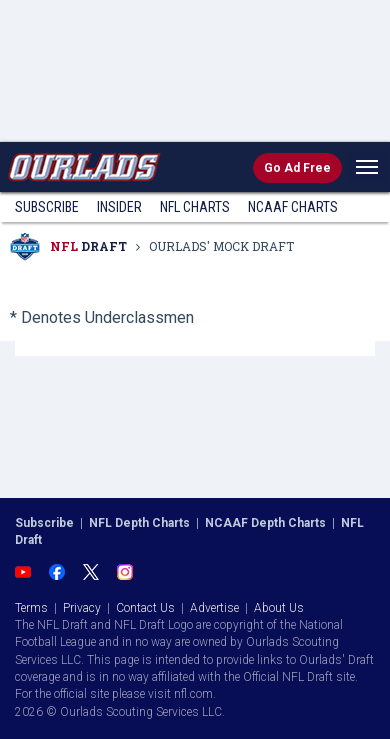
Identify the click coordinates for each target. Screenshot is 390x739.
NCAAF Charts (293, 207)
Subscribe (47, 207)
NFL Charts (195, 207)
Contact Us (145, 608)
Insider (119, 207)
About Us (279, 608)
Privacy (82, 608)
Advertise (214, 608)
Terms (31, 608)
